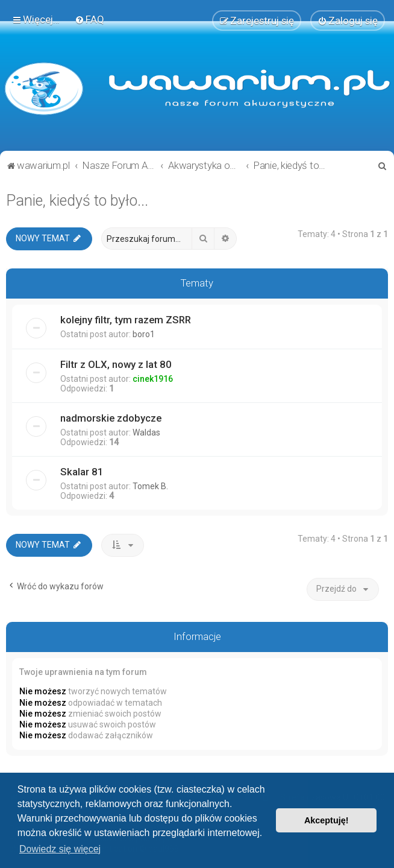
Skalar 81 (82, 472)
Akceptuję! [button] (327, 820)
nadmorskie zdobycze (111, 418)
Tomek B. (150, 486)
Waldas (146, 432)
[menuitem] (89, 19)
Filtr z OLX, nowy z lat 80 (116, 364)
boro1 (144, 334)
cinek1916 (153, 379)
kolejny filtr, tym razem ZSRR (126, 320)
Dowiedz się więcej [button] (60, 849)
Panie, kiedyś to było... (77, 201)
